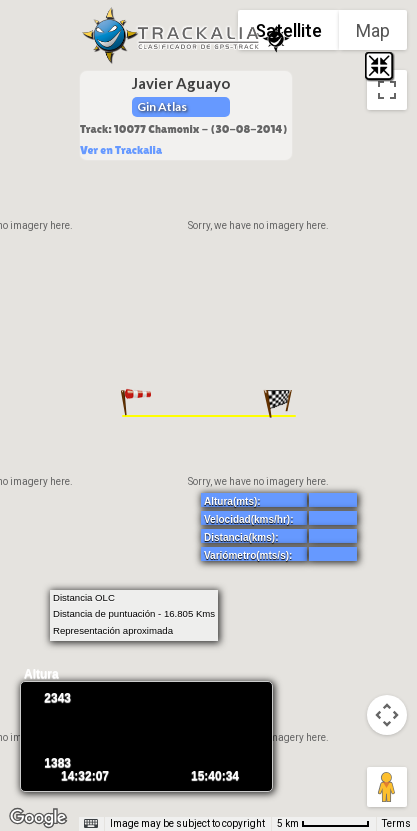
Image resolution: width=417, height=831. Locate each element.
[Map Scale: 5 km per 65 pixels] (323, 824)
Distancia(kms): (241, 537)
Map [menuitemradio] (373, 30)
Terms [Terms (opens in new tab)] (396, 823)
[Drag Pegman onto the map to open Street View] (387, 787)
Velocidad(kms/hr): (248, 519)
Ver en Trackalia (121, 150)
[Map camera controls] (387, 715)
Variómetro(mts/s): (248, 555)
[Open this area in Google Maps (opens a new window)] (38, 818)
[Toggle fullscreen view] (387, 90)
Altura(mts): (232, 501)
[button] (136, 403)
